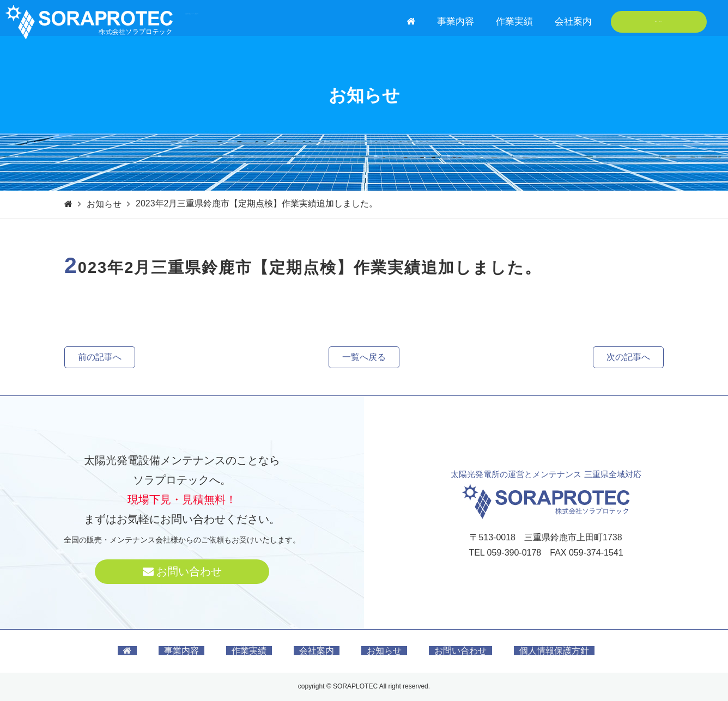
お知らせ (104, 204)
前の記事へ (100, 357)
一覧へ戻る (364, 357)
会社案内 (573, 22)
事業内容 (456, 22)
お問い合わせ (659, 22)
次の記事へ (628, 357)
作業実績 (514, 22)
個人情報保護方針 (554, 651)
